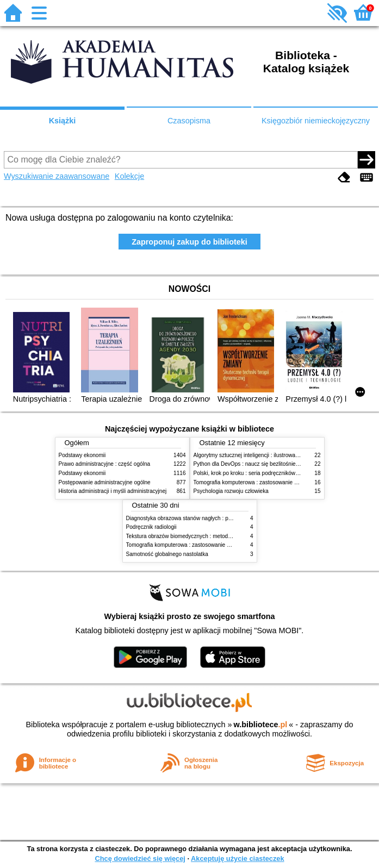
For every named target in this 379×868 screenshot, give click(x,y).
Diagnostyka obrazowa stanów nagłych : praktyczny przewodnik (204, 518)
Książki (63, 121)
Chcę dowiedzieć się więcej (140, 858)
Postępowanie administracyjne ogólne (105, 482)
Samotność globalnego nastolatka (167, 554)
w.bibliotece (261, 725)
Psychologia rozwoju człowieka (231, 491)
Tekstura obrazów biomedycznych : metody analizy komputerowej (206, 536)
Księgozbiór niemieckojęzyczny (316, 121)
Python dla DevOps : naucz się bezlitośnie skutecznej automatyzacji (276, 464)
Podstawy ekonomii (82, 455)
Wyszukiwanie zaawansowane (57, 176)
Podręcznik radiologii (151, 527)
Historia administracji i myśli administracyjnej (113, 491)
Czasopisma (189, 121)
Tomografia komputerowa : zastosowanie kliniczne (254, 482)
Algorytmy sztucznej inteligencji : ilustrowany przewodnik (262, 455)
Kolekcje (129, 176)
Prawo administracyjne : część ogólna (105, 464)
